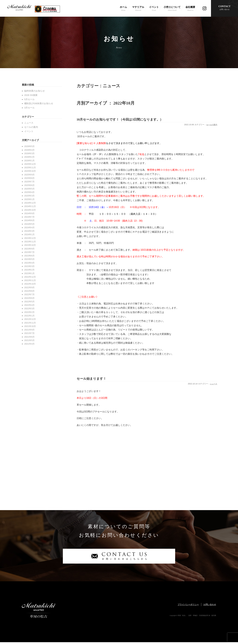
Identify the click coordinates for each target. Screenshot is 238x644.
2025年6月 (29, 185)
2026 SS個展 (31, 95)
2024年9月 (29, 213)
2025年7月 (29, 182)
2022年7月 (29, 294)
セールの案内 (211, 125)
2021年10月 (30, 326)
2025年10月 (30, 171)
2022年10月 (30, 284)
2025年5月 (29, 189)
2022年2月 (29, 312)
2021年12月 (30, 319)
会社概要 (190, 9)
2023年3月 (29, 266)
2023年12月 (30, 238)
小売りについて (172, 9)
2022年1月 (29, 316)
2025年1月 (29, 199)
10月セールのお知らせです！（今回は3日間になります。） (130, 120)
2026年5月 (29, 146)
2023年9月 (29, 249)
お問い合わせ (210, 606)
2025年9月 (29, 175)
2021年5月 (29, 340)
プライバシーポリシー (188, 606)
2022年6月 (29, 298)
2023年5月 (29, 259)
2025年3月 (29, 196)
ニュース (213, 386)
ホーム (123, 9)
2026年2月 (29, 157)
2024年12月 (30, 203)
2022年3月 (29, 309)
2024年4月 (29, 227)
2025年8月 (29, 178)
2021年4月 (29, 344)
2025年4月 (29, 192)
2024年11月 (30, 206)
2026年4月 (29, 150)
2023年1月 (29, 273)
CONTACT (224, 8)
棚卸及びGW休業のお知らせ (39, 103)
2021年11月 (30, 323)
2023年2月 (29, 270)
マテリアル (138, 9)
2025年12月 (30, 164)
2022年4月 (29, 305)
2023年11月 (30, 242)
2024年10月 (30, 210)
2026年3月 (29, 153)
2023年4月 (29, 263)
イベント (154, 9)
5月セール (29, 99)
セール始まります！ (95, 380)
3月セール (29, 108)
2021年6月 (29, 337)
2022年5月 (29, 302)
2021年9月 (29, 330)
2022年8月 (29, 291)
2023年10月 (30, 245)
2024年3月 (29, 231)
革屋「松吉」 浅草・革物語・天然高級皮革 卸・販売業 (19, 8)
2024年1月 (29, 234)
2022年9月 (29, 287)
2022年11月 (30, 280)
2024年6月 (29, 220)
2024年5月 (29, 224)
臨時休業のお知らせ (35, 91)
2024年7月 (29, 217)
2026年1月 (29, 161)
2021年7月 (29, 333)
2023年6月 (29, 256)
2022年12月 (30, 277)
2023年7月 (29, 252)
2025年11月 (30, 168)
